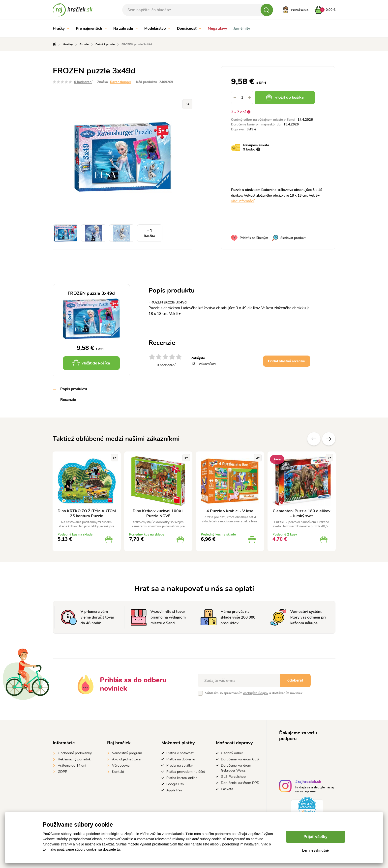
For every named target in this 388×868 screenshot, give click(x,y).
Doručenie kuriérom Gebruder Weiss (236, 768)
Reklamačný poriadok (74, 759)
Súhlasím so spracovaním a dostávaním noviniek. (254, 693)
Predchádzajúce (314, 439)
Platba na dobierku (181, 759)
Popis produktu (74, 389)
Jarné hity (242, 29)
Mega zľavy (217, 29)
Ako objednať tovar (127, 759)
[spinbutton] (242, 98)
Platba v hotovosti (180, 753)
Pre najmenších (91, 29)
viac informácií (243, 201)
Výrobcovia (121, 765)
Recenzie (68, 400)
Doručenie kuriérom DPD (240, 783)
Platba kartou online (182, 778)
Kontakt (118, 772)
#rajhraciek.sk (308, 782)
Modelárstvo (157, 29)
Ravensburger (121, 82)
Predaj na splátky (179, 765)
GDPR (63, 772)
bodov (251, 150)
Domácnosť (189, 29)
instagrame (308, 791)
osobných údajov (256, 693)
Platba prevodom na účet (186, 772)
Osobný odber (232, 753)
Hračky (61, 29)
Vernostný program (127, 753)
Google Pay (175, 784)
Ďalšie (329, 439)
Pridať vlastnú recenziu (287, 361)
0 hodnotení (83, 82)
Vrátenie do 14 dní (72, 765)
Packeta (227, 789)
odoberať (295, 680)
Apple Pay (174, 790)
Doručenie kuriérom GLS (240, 759)
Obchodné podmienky (75, 753)
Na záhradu (126, 29)
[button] (250, 98)
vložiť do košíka (285, 97)
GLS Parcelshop (233, 777)
